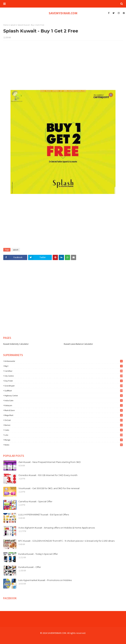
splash (13, 25)
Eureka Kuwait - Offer (30, 567)
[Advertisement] (63, 67)
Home (6, 25)
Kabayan (64, 405)
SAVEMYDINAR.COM (63, 13)
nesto (64, 445)
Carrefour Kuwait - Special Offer (35, 501)
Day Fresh (64, 381)
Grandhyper (64, 386)
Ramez (64, 425)
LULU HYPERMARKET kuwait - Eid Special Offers (44, 515)
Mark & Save (64, 410)
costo (64, 430)
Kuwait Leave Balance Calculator (78, 344)
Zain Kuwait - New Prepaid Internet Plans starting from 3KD (50, 462)
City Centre (64, 376)
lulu (64, 435)
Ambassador (64, 361)
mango (64, 440)
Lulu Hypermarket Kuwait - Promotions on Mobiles (45, 580)
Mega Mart (64, 415)
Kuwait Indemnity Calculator (16, 344)
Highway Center (64, 396)
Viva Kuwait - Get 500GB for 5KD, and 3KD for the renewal (49, 488)
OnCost (64, 420)
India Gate (64, 400)
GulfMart (64, 391)
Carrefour (64, 371)
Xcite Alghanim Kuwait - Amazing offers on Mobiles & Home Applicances (57, 528)
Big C (64, 366)
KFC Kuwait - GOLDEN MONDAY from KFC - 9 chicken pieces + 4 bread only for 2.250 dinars (66, 541)
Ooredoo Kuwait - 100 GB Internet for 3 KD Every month (48, 475)
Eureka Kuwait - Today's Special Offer (38, 554)
